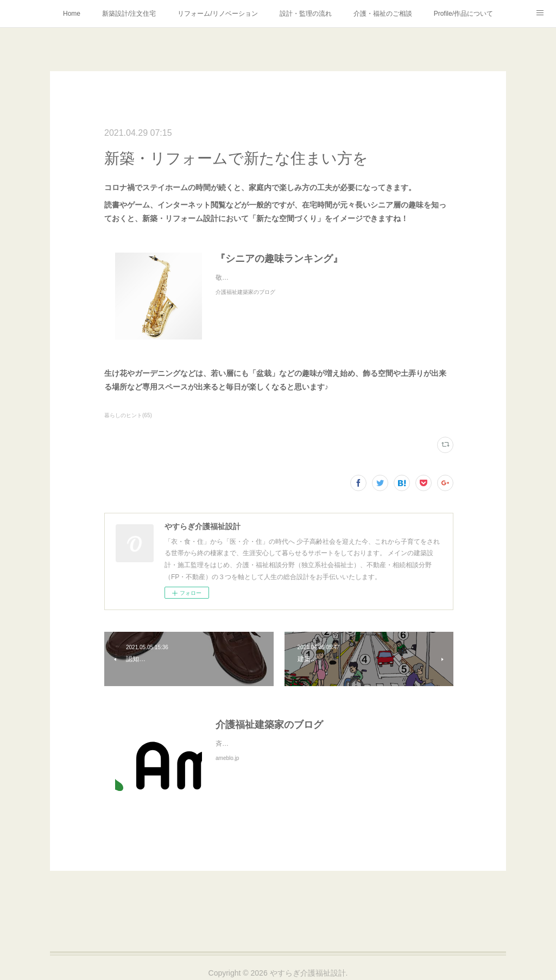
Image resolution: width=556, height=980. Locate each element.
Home (72, 14)
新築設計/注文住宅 (129, 14)
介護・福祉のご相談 (383, 14)
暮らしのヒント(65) (128, 415)
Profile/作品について (463, 14)
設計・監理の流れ (306, 14)
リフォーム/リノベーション (217, 14)
